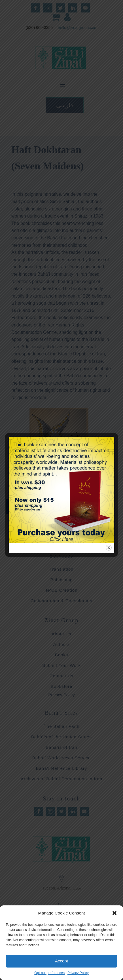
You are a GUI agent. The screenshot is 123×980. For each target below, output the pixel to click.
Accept (61, 961)
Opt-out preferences (49, 973)
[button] (114, 913)
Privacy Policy (78, 973)
